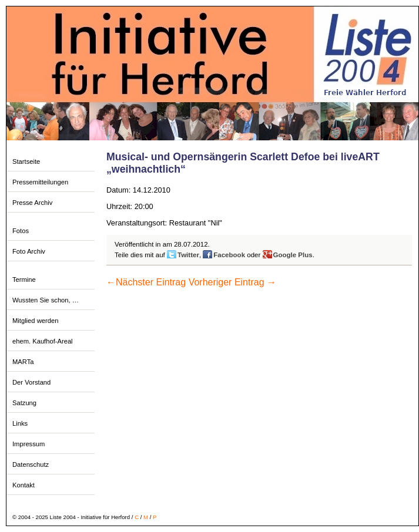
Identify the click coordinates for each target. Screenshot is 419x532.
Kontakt (24, 485)
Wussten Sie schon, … (46, 300)
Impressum (29, 444)
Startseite (26, 161)
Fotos (21, 231)
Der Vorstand (31, 382)
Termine (24, 280)
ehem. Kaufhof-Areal (43, 341)
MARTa (23, 362)
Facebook (229, 255)
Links (20, 423)
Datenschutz (31, 464)
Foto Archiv (29, 251)
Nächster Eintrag (146, 282)
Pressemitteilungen (40, 182)
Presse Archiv (32, 203)
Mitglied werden (35, 321)
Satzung (24, 403)
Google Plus (293, 255)
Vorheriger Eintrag (232, 282)
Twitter (188, 255)
